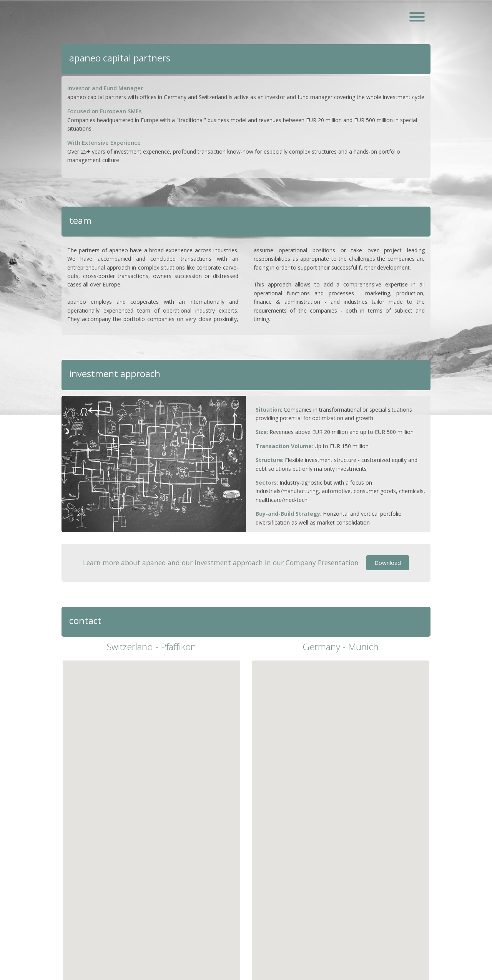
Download (388, 563)
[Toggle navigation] (417, 17)
